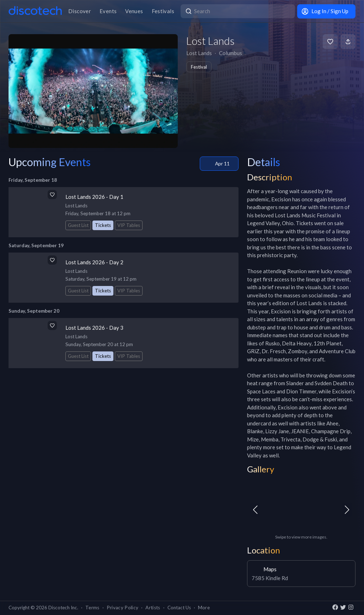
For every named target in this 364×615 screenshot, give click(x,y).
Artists (153, 608)
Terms (92, 608)
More (204, 608)
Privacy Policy (123, 608)
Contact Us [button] (179, 608)
